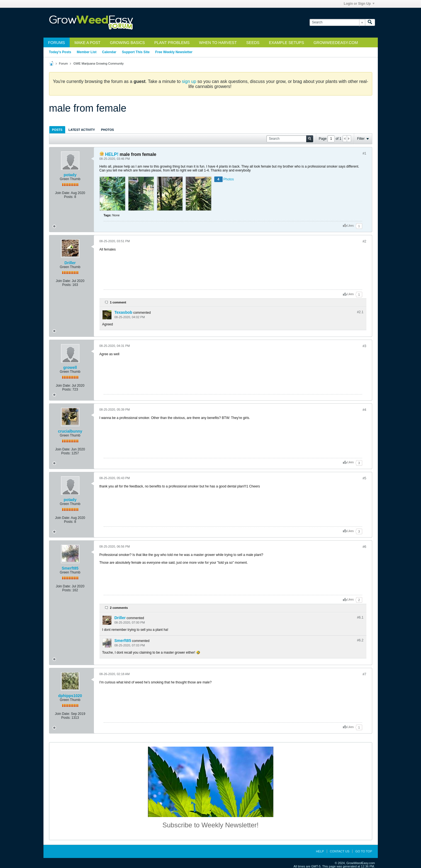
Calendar (109, 52)
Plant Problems (172, 43)
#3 (364, 346)
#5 (364, 478)
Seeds (253, 43)
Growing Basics (127, 43)
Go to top (364, 851)
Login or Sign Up (359, 4)
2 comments (119, 608)
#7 (364, 674)
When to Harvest (218, 43)
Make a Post (87, 43)
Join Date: (62, 193)
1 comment (118, 302)
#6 (364, 547)
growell (70, 367)
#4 (364, 410)
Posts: (69, 197)
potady (70, 175)
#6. (360, 617)
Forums (57, 43)
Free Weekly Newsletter (174, 52)
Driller (70, 263)
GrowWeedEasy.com (336, 43)
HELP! (112, 154)
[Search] (337, 22)
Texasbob (123, 312)
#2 (364, 241)
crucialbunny (70, 431)
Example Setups (286, 43)
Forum (64, 63)
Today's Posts (60, 52)
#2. (360, 312)
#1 (364, 153)
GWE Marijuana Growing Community (98, 63)
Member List (87, 52)
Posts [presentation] (57, 130)
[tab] (57, 130)
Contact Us (340, 851)
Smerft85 (70, 568)
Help (320, 851)
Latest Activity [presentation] (82, 130)
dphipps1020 (70, 696)
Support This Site (136, 52)
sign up (189, 81)
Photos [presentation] (108, 130)
